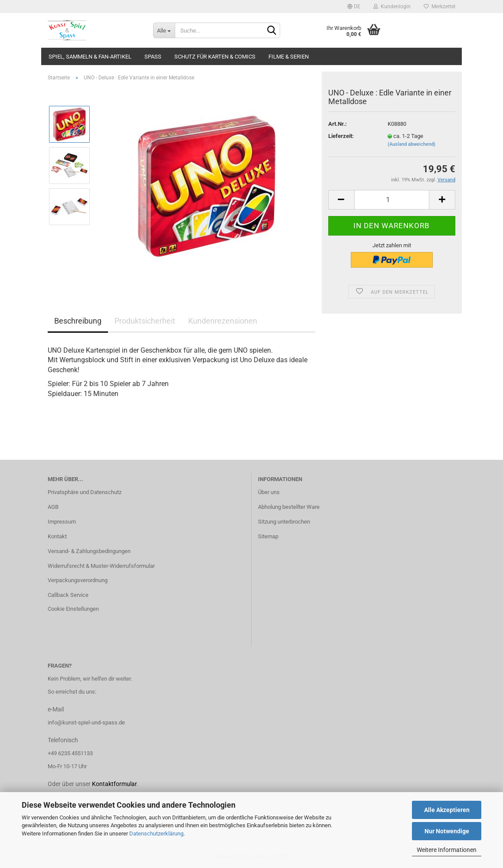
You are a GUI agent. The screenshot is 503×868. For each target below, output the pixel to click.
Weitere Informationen (447, 850)
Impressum (62, 522)
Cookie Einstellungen (73, 609)
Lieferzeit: (341, 136)
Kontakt (57, 536)
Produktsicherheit (145, 321)
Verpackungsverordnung (78, 580)
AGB (53, 507)
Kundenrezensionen (223, 321)
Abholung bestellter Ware (289, 507)
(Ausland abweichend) (412, 144)
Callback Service (68, 595)
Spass (153, 57)
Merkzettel (439, 7)
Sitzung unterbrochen (284, 522)
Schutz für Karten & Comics (215, 57)
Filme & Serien (289, 57)
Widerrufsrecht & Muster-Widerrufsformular (101, 566)
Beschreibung (78, 321)
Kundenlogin (392, 7)
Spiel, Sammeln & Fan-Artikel (90, 57)
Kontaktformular (114, 784)
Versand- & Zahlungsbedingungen (89, 551)
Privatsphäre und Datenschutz (85, 492)
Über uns (269, 492)
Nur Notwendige (447, 831)
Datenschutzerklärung (156, 834)
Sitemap (268, 536)
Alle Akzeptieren (447, 810)
